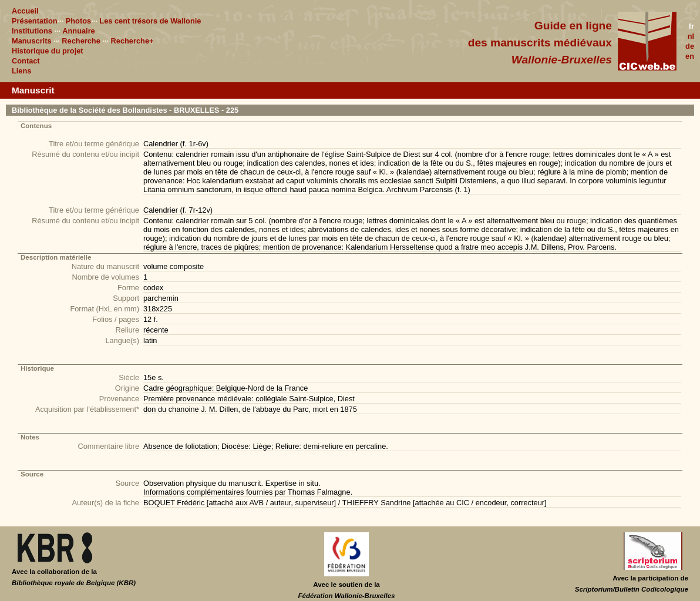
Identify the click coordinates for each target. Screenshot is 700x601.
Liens (21, 71)
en (690, 56)
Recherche (81, 41)
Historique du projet (48, 51)
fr (691, 26)
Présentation (35, 21)
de (690, 46)
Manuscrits (32, 41)
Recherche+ (132, 41)
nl (691, 36)
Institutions (32, 31)
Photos (78, 21)
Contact (26, 61)
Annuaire (78, 31)
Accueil (25, 11)
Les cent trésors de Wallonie (150, 21)
